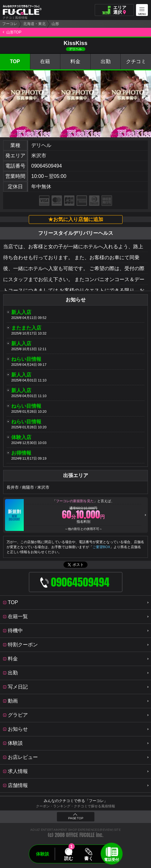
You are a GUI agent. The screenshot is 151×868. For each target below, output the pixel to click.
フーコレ (10, 24)
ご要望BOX (101, 547)
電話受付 (112, 860)
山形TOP (14, 32)
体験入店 (21, 437)
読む (68, 858)
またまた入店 (26, 328)
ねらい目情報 (26, 359)
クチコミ (136, 61)
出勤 (106, 61)
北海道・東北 (34, 24)
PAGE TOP (76, 818)
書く (89, 858)
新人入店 (21, 312)
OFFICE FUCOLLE (80, 835)
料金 (75, 61)
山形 (55, 24)
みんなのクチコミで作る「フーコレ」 (76, 801)
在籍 (45, 61)
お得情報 (21, 453)
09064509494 (47, 166)
